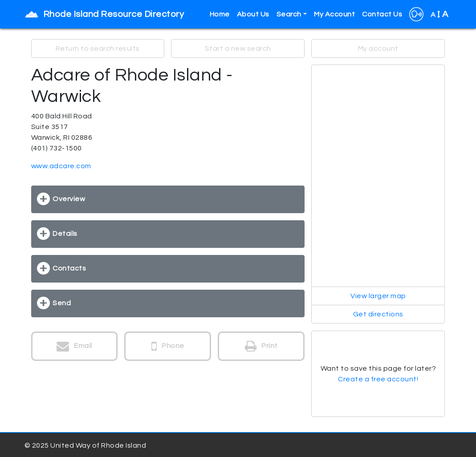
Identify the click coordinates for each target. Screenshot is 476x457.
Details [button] (65, 234)
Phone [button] (168, 346)
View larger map (378, 296)
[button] (416, 14)
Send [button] (62, 303)
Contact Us (382, 14)
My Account (334, 14)
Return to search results (98, 49)
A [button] (439, 14)
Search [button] (289, 14)
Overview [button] (69, 199)
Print (261, 346)
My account (378, 49)
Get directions (378, 314)
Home (220, 14)
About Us (253, 14)
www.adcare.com (61, 166)
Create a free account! (378, 379)
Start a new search (238, 49)
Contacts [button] (69, 268)
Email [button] (74, 346)
